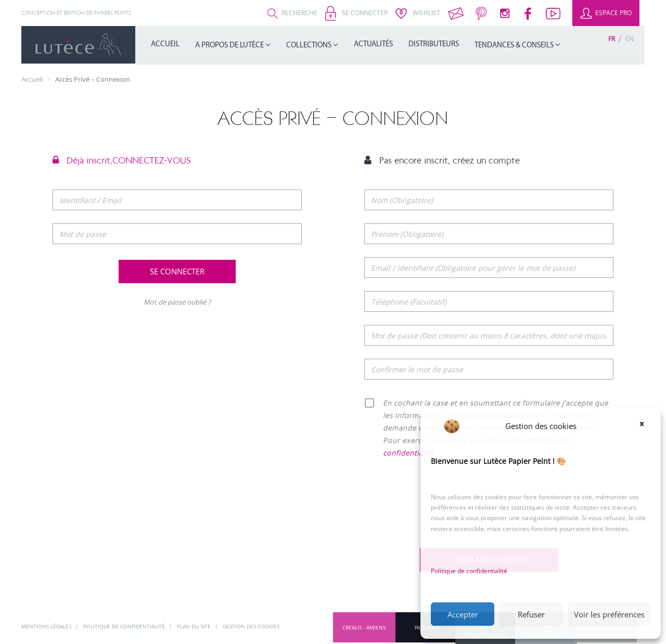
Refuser (531, 614)
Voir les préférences (609, 614)
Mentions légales (47, 626)
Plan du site (195, 626)
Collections (310, 46)
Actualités (373, 45)
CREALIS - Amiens (364, 627)
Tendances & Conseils (515, 46)
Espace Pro (606, 13)
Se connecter (356, 13)
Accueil (165, 45)
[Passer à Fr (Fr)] (612, 39)
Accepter (463, 614)
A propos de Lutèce (230, 46)
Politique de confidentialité (469, 571)
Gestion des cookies (251, 626)
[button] (645, 426)
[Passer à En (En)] (630, 39)
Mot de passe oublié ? (177, 302)
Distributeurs (434, 45)
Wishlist (418, 13)
